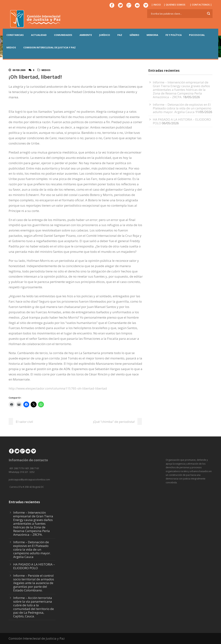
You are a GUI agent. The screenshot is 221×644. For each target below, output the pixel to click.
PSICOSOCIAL (197, 35)
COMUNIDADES (63, 35)
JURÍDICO (105, 35)
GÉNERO (134, 35)
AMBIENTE (86, 35)
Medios (46, 70)
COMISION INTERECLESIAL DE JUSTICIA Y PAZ (50, 47)
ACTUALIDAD (39, 35)
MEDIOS (11, 47)
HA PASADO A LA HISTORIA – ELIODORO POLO (182, 121)
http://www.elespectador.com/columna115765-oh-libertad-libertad (58, 388)
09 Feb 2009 (19, 70)
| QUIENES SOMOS (175, 5)
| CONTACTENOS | (201, 5)
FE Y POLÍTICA (174, 35)
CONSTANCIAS (15, 35)
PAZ (120, 35)
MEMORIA (152, 35)
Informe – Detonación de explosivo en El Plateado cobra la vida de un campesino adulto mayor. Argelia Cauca (182, 108)
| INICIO (156, 5)
